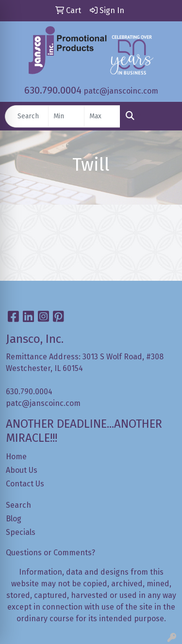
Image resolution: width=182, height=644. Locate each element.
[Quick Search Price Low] (66, 116)
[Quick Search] (27, 116)
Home (16, 457)
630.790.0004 (53, 90)
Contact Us (25, 484)
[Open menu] (163, 116)
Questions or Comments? (50, 553)
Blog (14, 519)
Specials (21, 532)
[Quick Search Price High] (102, 116)
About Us (22, 470)
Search (18, 505)
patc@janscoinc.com (121, 91)
